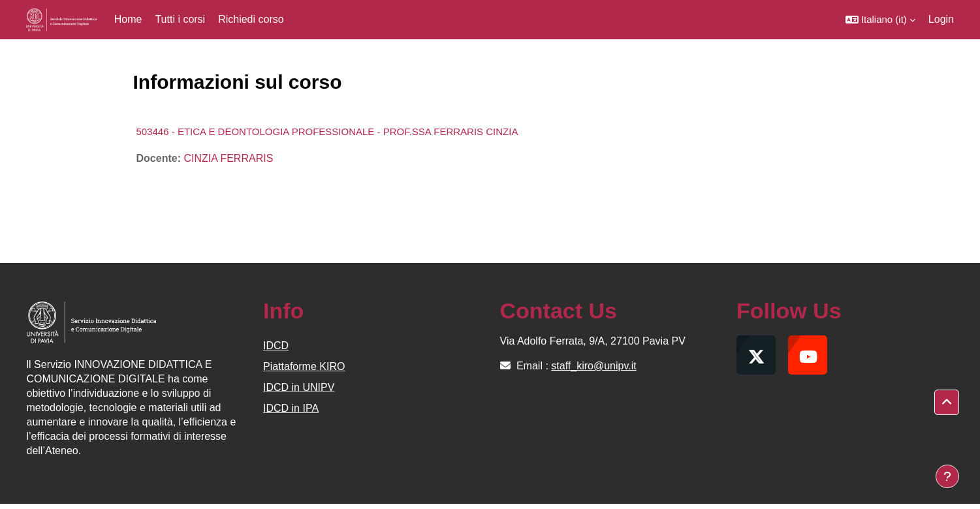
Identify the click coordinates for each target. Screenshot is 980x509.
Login (941, 19)
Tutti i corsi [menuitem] (180, 19)
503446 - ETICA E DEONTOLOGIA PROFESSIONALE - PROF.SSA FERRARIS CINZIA (327, 131)
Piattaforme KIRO (304, 366)
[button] (880, 20)
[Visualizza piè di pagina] (947, 476)
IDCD (276, 346)
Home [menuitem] (128, 19)
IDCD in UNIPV (299, 387)
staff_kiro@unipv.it (593, 366)
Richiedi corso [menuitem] (251, 19)
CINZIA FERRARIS (228, 158)
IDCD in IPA (291, 408)
